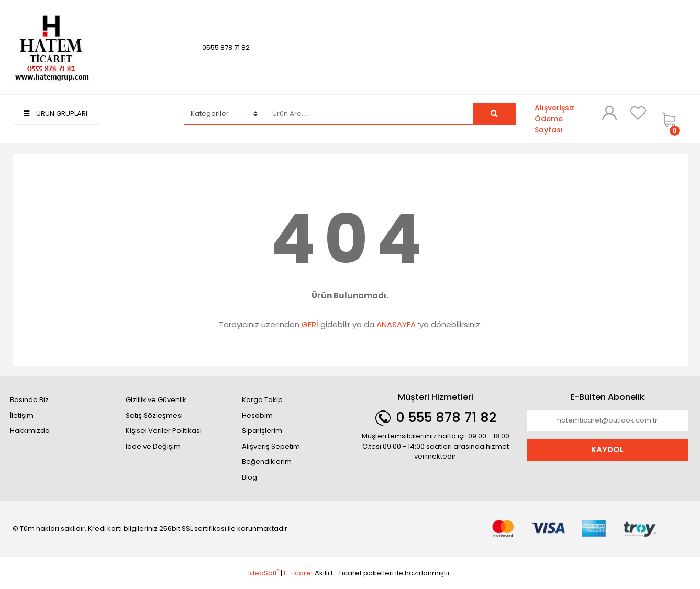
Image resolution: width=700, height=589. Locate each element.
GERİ (310, 324)
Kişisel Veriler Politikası (164, 431)
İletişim (22, 415)
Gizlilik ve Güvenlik (156, 400)
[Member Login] (609, 113)
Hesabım (257, 415)
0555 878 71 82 (226, 47)
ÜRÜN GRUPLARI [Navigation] (55, 113)
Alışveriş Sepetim (271, 446)
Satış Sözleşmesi (154, 415)
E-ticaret (298, 573)
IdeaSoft (264, 573)
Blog (249, 477)
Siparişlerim (262, 431)
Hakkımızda (30, 431)
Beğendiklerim (267, 462)
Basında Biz (29, 400)
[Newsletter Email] (607, 420)
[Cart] (672, 119)
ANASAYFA (396, 324)
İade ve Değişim (153, 446)
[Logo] (52, 47)
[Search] (369, 114)
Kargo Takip (262, 400)
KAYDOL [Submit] (607, 449)
